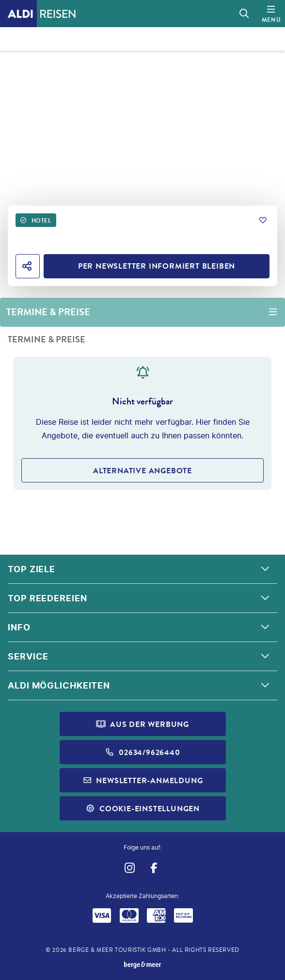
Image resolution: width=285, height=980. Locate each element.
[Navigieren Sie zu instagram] (129, 868)
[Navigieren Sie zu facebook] (154, 868)
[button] (142, 569)
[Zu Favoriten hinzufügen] (263, 220)
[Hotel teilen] (28, 266)
